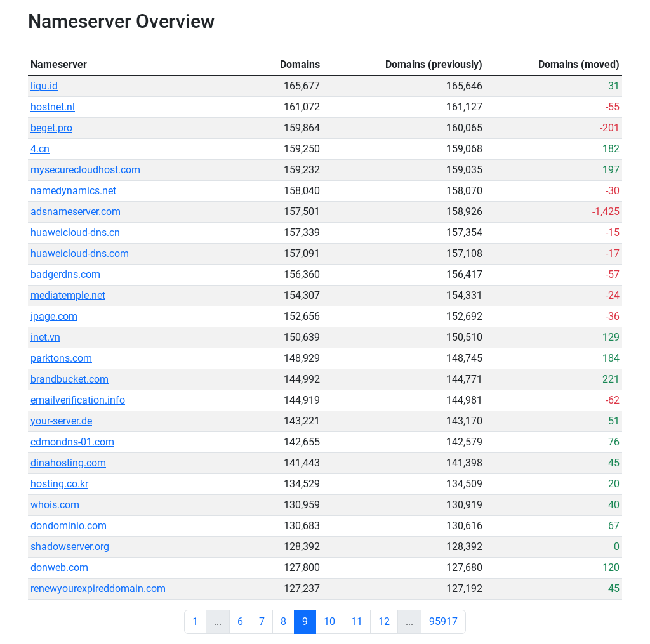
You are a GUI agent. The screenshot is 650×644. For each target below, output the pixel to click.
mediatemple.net (68, 295)
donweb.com (59, 568)
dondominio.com (69, 526)
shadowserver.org (70, 547)
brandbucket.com (70, 379)
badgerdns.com (65, 274)
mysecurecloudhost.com (85, 170)
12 (384, 621)
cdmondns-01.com (72, 442)
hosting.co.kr (59, 484)
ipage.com (54, 316)
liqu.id (44, 86)
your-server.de (61, 421)
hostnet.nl (53, 107)
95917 (443, 621)
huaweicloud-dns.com (80, 253)
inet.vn (45, 337)
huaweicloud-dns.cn (75, 233)
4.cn (40, 149)
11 (357, 621)
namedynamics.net (73, 191)
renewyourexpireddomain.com (98, 588)
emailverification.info (78, 400)
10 (329, 621)
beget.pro (51, 128)
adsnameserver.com (76, 212)
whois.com (55, 505)
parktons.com (61, 358)
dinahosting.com (68, 463)
